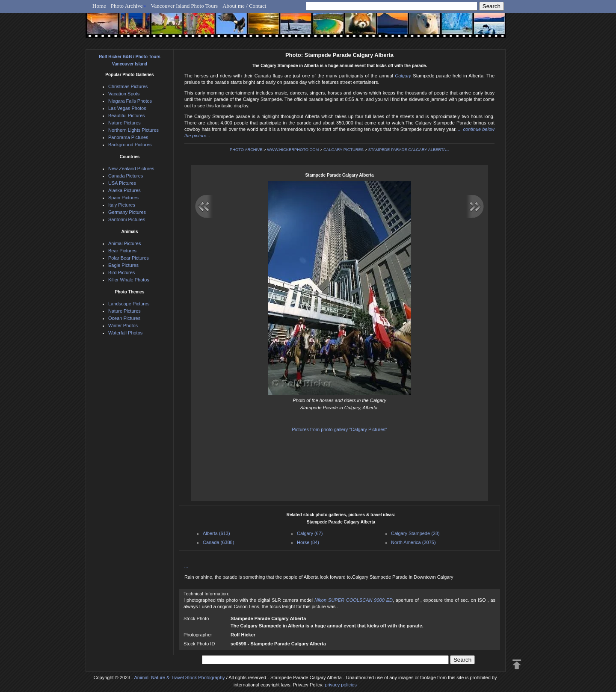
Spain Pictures (123, 198)
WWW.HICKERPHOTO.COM (293, 150)
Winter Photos (123, 325)
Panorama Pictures (128, 137)
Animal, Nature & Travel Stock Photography (179, 677)
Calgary (403, 76)
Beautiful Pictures (127, 115)
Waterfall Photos (125, 333)
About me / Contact (244, 6)
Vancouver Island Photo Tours (185, 6)
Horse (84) (308, 542)
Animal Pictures (124, 243)
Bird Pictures (121, 272)
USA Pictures (122, 183)
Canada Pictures (126, 176)
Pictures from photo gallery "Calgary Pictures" (339, 429)
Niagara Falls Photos (130, 101)
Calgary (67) (310, 533)
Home (99, 6)
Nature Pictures (124, 123)
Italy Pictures (122, 205)
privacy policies (341, 685)
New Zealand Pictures (131, 169)
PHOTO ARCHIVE (246, 150)
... (186, 566)
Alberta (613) (216, 533)
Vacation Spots (124, 94)
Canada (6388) (218, 542)
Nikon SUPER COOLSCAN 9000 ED (354, 600)
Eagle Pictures (123, 265)
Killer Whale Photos (129, 280)
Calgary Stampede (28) (415, 533)
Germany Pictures (127, 212)
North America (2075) (413, 542)
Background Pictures (130, 145)
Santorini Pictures (127, 219)
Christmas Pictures (128, 86)
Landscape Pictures (129, 304)
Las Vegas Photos (127, 108)
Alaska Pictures (124, 190)
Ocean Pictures (124, 318)
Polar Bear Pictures (129, 258)
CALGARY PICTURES (344, 150)
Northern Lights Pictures (133, 130)
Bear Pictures (122, 251)
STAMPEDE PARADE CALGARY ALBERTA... (409, 150)
